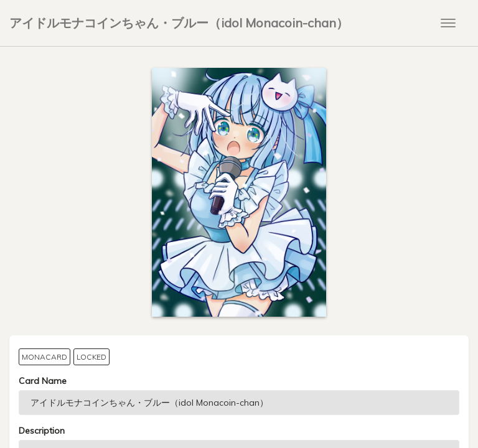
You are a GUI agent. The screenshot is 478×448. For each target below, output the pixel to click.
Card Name (43, 381)
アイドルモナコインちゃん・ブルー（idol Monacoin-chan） (179, 23)
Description (42, 431)
